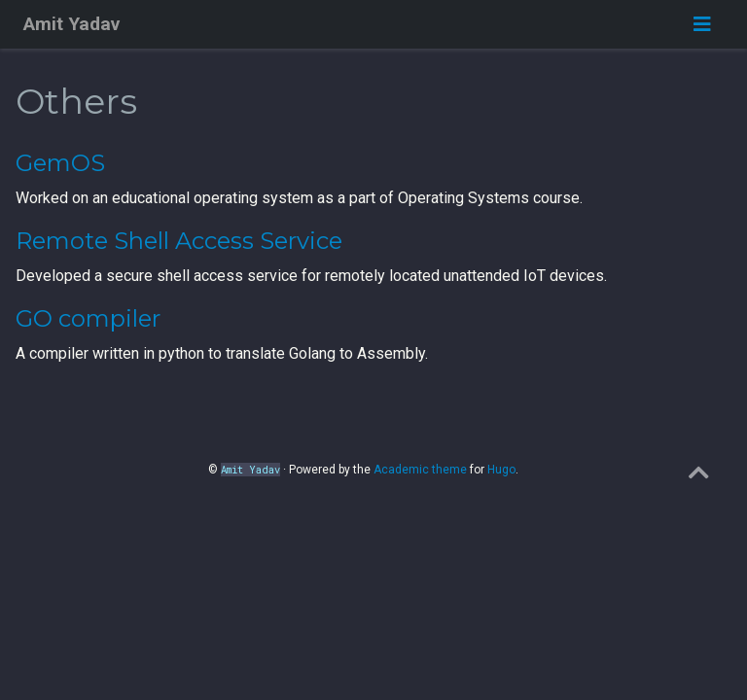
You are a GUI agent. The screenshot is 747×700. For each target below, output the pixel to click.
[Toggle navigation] (702, 24)
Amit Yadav (71, 24)
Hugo (501, 470)
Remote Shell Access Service (179, 241)
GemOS (60, 163)
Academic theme (420, 470)
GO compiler (88, 318)
